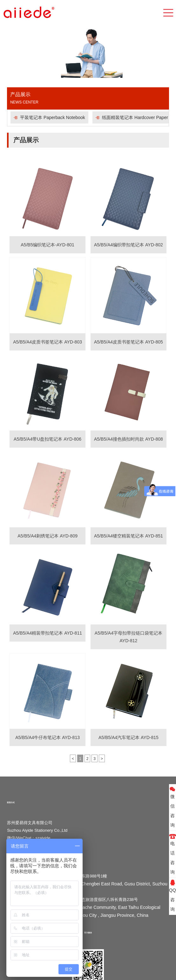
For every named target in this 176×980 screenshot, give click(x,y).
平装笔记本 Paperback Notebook (53, 117)
